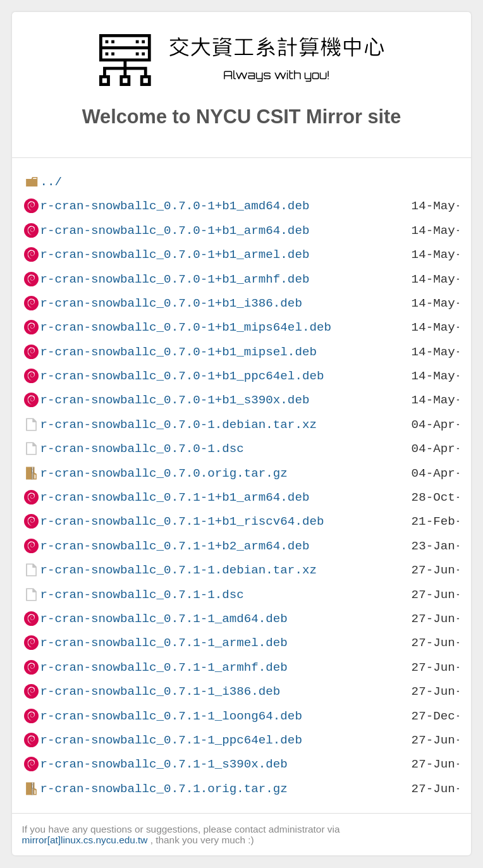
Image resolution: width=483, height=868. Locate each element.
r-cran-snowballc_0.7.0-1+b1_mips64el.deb (186, 327)
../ (51, 182)
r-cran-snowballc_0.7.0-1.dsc (142, 449)
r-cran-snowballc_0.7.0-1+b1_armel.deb (174, 254)
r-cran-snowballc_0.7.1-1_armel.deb (163, 643)
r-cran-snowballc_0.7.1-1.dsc (142, 595)
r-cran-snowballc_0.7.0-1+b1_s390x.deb (174, 400)
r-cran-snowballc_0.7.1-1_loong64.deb (171, 716)
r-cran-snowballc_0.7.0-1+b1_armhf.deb (174, 279)
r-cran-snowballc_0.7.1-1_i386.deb (160, 691)
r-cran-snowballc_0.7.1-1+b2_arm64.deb (174, 546)
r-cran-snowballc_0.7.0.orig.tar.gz (163, 473)
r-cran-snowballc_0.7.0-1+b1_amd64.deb (174, 206)
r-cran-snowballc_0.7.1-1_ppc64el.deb (171, 740)
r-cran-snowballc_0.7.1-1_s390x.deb (163, 764)
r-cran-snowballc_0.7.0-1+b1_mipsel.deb (178, 352)
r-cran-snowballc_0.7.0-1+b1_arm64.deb (174, 230)
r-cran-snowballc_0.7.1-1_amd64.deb (163, 619)
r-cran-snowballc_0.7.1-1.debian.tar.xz (178, 570)
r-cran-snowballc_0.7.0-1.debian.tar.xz (178, 425)
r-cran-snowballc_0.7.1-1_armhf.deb (163, 667)
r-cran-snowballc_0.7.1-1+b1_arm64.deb (174, 497)
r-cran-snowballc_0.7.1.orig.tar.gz (163, 789)
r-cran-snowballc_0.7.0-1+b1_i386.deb (171, 303)
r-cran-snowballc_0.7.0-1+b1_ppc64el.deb (182, 376)
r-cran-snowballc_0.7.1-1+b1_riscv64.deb (182, 521)
